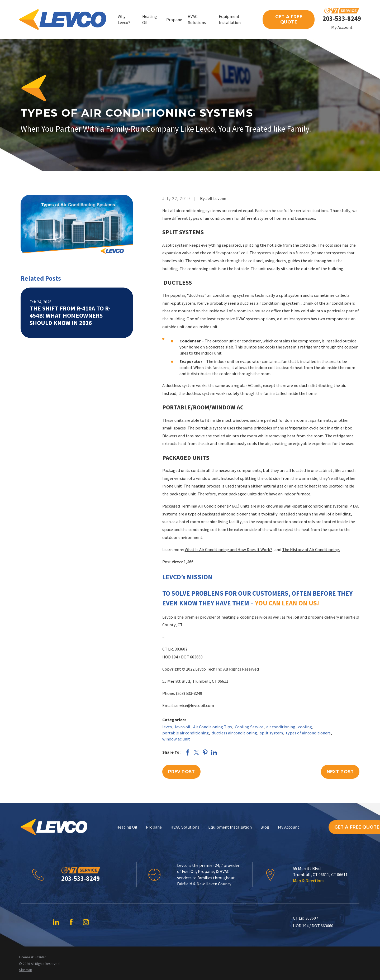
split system (271, 733)
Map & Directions (309, 881)
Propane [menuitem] (174, 20)
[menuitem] (26, 970)
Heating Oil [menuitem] (150, 19)
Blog (265, 827)
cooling (305, 727)
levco (167, 727)
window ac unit (176, 739)
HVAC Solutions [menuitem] (197, 19)
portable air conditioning (186, 733)
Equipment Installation (230, 827)
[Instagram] (86, 922)
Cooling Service (249, 727)
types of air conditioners (308, 733)
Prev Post (181, 772)
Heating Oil (127, 827)
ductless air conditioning (234, 733)
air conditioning (281, 727)
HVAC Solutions (185, 827)
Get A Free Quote (289, 19)
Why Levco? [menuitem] (124, 19)
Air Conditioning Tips (213, 727)
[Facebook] (71, 922)
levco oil (183, 727)
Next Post (340, 772)
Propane (154, 827)
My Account (342, 27)
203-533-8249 (342, 19)
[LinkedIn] (56, 922)
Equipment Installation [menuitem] (230, 19)
